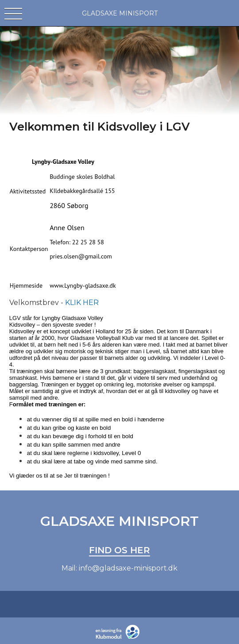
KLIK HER (82, 303)
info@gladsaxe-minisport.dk (128, 568)
